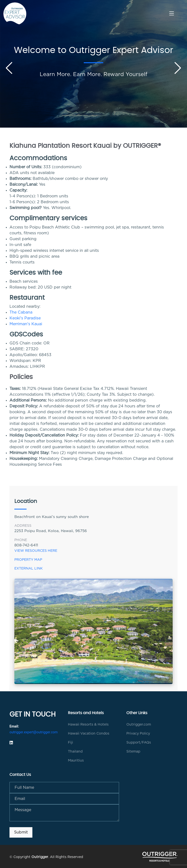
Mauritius (76, 761)
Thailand (75, 752)
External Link (28, 569)
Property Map (28, 560)
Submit (21, 832)
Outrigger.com (139, 725)
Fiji (70, 743)
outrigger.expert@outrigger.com (34, 732)
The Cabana (21, 312)
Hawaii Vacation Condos (89, 734)
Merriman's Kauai (26, 324)
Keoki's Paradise (25, 318)
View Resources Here (36, 551)
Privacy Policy (138, 734)
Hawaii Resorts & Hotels (88, 725)
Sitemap (133, 752)
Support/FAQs (139, 743)
